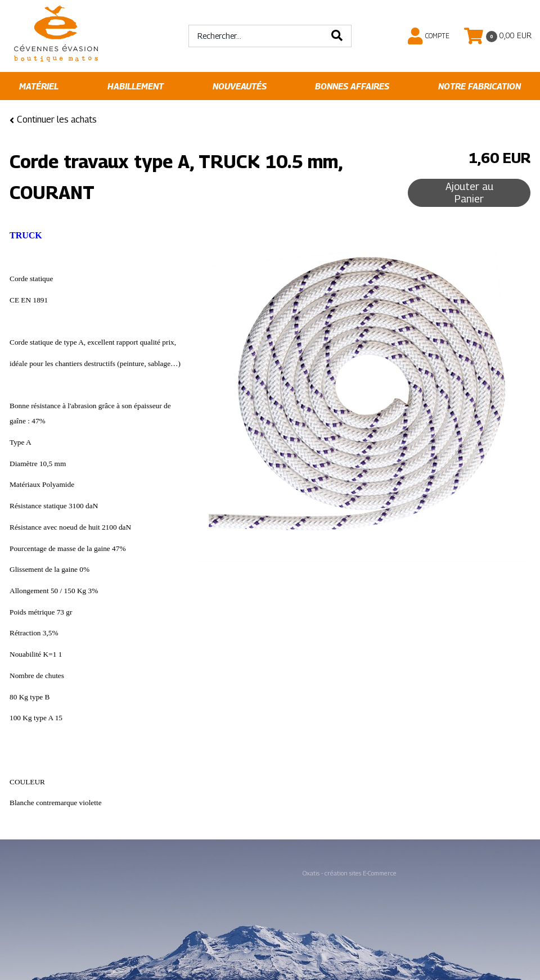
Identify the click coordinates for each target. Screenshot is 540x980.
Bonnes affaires (352, 86)
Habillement (136, 86)
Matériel (39, 86)
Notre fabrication (480, 86)
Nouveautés (240, 86)
